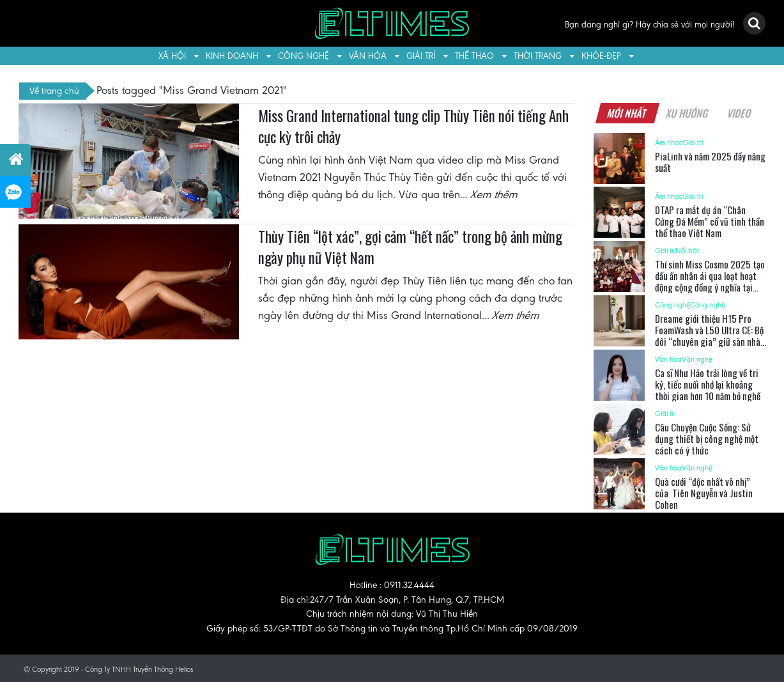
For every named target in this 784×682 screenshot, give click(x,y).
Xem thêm (495, 194)
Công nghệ (304, 56)
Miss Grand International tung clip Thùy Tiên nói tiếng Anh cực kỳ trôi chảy (413, 127)
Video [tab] (740, 113)
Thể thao (474, 56)
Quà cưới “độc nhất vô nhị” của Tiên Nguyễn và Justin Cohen (704, 493)
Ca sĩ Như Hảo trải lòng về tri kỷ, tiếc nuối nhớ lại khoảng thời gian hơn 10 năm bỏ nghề (708, 384)
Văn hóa (368, 56)
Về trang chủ (54, 91)
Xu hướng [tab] (688, 113)
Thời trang (538, 56)
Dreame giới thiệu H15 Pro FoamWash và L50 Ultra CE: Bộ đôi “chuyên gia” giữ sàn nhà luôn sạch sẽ (709, 336)
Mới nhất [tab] (627, 113)
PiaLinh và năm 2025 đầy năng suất (710, 162)
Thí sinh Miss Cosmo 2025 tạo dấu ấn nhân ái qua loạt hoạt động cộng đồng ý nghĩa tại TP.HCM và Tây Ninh (710, 281)
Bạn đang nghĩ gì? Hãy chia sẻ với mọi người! (650, 25)
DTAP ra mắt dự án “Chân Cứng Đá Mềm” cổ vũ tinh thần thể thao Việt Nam (710, 221)
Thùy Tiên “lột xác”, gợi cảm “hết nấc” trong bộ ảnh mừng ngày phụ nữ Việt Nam (410, 247)
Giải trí (421, 56)
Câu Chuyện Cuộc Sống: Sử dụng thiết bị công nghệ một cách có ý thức (707, 438)
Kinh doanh (232, 56)
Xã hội (172, 56)
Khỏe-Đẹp (601, 56)
